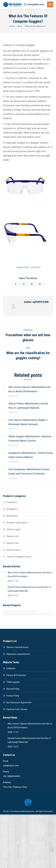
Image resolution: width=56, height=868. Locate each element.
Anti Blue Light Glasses (17, 523)
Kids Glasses (12, 516)
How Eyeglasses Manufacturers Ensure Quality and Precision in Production (29, 471)
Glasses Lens (13, 536)
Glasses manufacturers (17, 647)
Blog (27, 267)
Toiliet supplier (13, 682)
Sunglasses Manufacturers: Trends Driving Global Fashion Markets (30, 455)
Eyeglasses (12, 502)
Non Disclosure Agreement (19, 702)
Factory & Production (16, 675)
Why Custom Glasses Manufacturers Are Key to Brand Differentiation (29, 389)
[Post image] (4, 387)
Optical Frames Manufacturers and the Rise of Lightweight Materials (28, 406)
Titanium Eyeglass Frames (19, 557)
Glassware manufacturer (18, 654)
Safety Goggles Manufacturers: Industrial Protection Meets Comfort (30, 439)
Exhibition (11, 668)
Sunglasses (12, 509)
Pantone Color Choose (17, 709)
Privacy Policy (13, 696)
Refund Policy (13, 689)
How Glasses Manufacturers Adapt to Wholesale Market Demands (28, 422)
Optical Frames (14, 550)
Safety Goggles (14, 529)
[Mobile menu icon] (50, 4)
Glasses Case (13, 543)
